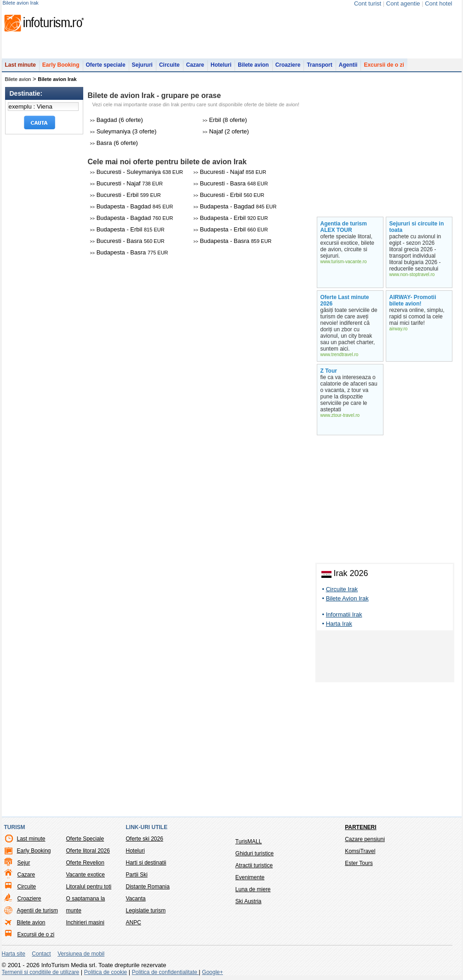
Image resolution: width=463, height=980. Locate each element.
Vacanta (136, 899)
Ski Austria (249, 901)
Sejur (24, 863)
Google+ (212, 972)
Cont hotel (438, 3)
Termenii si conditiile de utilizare (41, 972)
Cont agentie (403, 3)
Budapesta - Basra (233, 241)
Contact (41, 954)
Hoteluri (221, 65)
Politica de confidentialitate (165, 972)
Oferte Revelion (85, 863)
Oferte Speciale (85, 839)
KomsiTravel (360, 851)
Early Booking (61, 65)
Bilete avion (253, 65)
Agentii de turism (37, 911)
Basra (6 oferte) (114, 143)
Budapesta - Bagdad (132, 206)
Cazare (195, 65)
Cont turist (368, 3)
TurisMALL (249, 842)
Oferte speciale (106, 65)
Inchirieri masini (85, 922)
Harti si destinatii (146, 863)
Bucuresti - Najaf (230, 172)
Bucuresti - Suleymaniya (137, 172)
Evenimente (250, 877)
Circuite (169, 65)
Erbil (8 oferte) (225, 120)
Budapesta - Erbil (231, 218)
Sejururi (142, 65)
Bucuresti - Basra (231, 183)
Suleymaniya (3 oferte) (123, 131)
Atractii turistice (254, 865)
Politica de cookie (106, 972)
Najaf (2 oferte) (226, 131)
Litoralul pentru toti (89, 887)
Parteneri (360, 827)
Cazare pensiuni (365, 839)
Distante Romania (148, 887)
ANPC (134, 922)
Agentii (348, 65)
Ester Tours (359, 863)
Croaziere (288, 65)
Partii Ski (137, 875)
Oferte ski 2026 (145, 839)
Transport (319, 65)
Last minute (20, 65)
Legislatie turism (146, 911)
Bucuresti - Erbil (126, 195)
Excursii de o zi (384, 65)
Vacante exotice (86, 875)
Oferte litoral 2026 (88, 851)
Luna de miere (253, 889)
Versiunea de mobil (81, 954)
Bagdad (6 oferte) (117, 120)
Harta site (14, 954)
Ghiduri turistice (254, 853)
